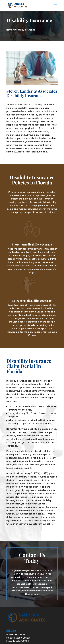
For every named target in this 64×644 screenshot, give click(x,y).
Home (9, 30)
